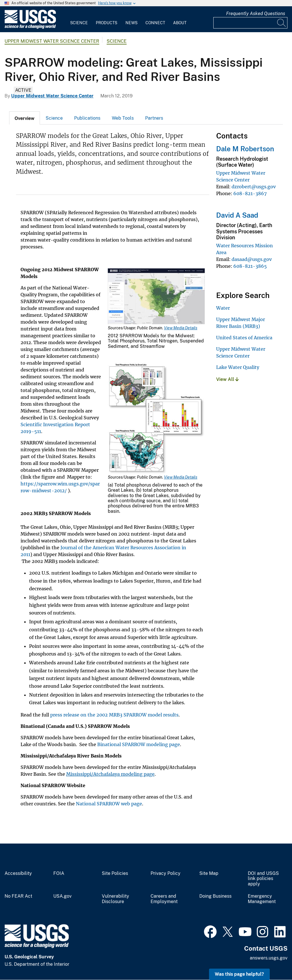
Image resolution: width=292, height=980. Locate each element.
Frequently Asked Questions (256, 14)
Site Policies (115, 873)
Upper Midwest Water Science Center (52, 41)
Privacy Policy (166, 873)
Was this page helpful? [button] (239, 974)
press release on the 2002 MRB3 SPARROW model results (114, 715)
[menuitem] (79, 19)
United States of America (244, 338)
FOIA (59, 873)
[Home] (30, 27)
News (131, 23)
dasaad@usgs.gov (252, 259)
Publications (87, 118)
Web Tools (123, 118)
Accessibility (18, 873)
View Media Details (181, 328)
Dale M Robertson (245, 149)
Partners (154, 118)
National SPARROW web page (109, 804)
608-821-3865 (250, 266)
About (180, 23)
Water (223, 308)
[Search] (282, 23)
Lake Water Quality (238, 367)
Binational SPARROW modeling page (139, 744)
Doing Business (215, 896)
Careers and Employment (164, 899)
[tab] (25, 118)
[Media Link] (156, 297)
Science (79, 23)
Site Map (209, 873)
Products (107, 23)
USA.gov (62, 896)
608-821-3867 (250, 193)
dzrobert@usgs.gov (254, 187)
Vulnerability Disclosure (115, 899)
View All (227, 379)
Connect (155, 23)
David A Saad (237, 215)
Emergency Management (262, 899)
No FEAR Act (18, 896)
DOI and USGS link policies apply (263, 879)
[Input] (250, 23)
